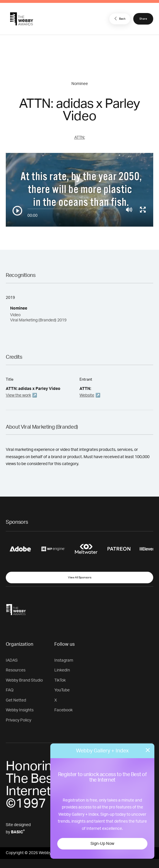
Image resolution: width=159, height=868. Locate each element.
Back (119, 18)
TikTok (60, 680)
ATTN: (80, 138)
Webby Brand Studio (24, 680)
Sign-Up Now (102, 844)
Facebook (63, 710)
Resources (16, 670)
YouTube (62, 690)
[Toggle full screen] (143, 210)
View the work (18, 395)
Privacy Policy (19, 720)
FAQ (10, 690)
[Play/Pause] (17, 211)
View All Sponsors (80, 578)
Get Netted (16, 700)
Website (87, 395)
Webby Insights (20, 710)
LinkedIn (62, 670)
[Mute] (129, 210)
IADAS (12, 660)
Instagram (64, 660)
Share (143, 19)
